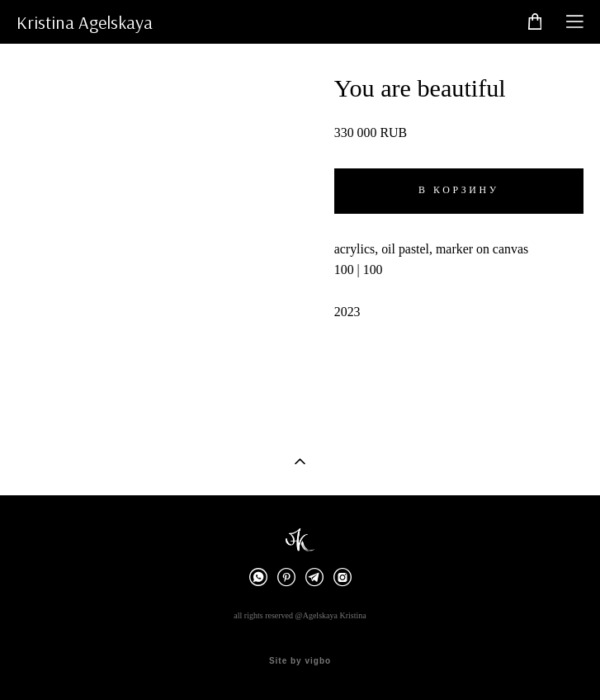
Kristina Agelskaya (85, 22)
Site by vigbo (300, 661)
